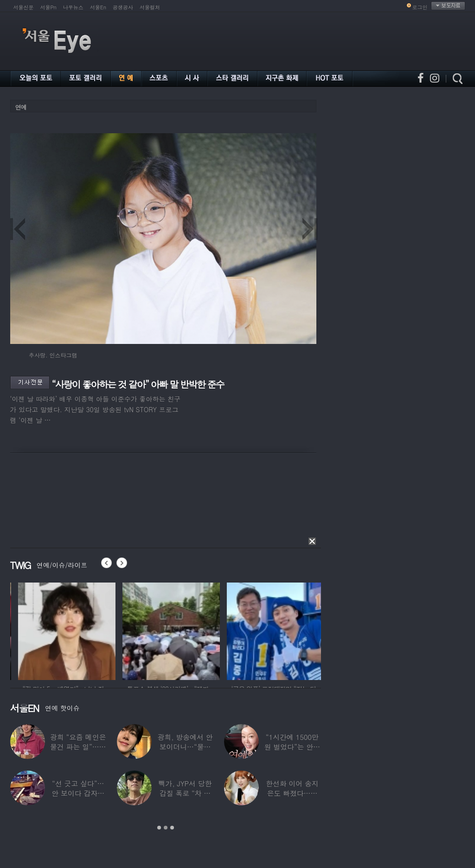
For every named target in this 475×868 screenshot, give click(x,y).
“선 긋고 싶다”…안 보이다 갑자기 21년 (78, 793)
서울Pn (48, 7)
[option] (92, 630)
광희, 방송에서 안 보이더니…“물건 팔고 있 (185, 747)
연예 (21, 107)
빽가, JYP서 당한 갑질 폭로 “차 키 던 (185, 793)
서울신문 (24, 7)
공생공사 (123, 7)
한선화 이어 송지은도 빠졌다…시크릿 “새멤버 (292, 793)
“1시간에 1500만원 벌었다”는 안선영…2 (292, 747)
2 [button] (166, 828)
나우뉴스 (73, 7)
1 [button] (159, 828)
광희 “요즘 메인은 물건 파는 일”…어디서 (78, 747)
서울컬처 (150, 7)
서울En (98, 7)
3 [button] (172, 828)
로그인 (420, 7)
